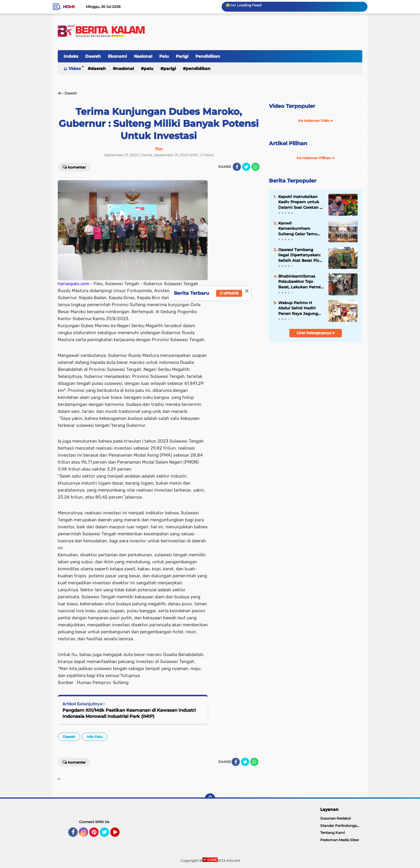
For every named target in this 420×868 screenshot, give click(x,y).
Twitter (107, 835)
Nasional (143, 56)
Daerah (93, 56)
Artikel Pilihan (288, 143)
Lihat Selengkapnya (316, 333)
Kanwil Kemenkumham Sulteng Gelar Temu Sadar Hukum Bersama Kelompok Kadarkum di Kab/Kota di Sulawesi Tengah (301, 229)
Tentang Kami (332, 833)
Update (229, 293)
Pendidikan (208, 56)
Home (69, 7)
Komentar (74, 167)
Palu (164, 56)
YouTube (119, 835)
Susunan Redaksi (335, 818)
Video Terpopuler (292, 106)
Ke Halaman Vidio (316, 121)
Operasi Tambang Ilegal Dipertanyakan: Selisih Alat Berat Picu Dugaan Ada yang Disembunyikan (300, 255)
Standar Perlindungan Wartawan (341, 826)
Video (75, 69)
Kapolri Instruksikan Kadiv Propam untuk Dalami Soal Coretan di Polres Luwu (301, 202)
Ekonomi (117, 56)
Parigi (182, 56)
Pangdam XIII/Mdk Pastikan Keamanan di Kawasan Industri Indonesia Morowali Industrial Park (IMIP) (129, 713)
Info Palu (94, 737)
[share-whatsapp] (256, 167)
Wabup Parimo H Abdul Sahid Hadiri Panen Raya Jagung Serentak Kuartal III (298, 308)
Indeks (71, 56)
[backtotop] (210, 799)
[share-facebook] (237, 167)
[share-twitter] (246, 167)
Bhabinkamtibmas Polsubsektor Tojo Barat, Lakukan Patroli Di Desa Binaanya (300, 282)
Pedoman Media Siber (340, 840)
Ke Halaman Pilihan (316, 158)
